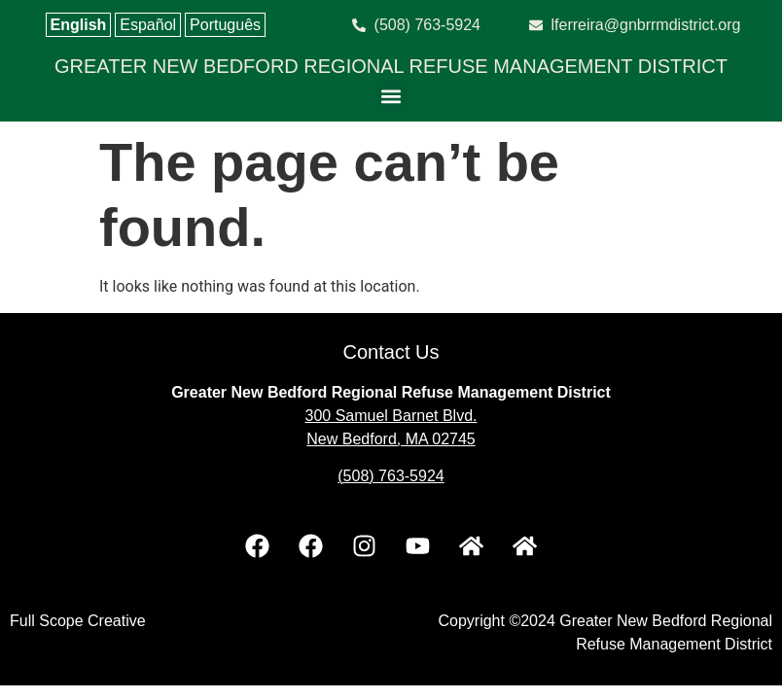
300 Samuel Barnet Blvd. (391, 416)
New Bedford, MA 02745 (391, 439)
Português (225, 25)
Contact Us (391, 352)
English (79, 25)
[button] (391, 96)
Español (148, 25)
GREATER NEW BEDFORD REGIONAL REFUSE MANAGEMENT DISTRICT (391, 66)
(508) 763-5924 (391, 476)
